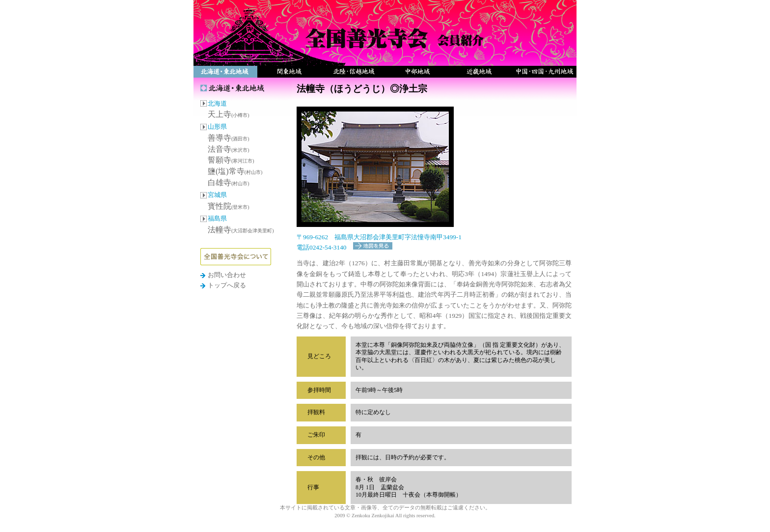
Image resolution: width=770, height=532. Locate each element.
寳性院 (229, 206)
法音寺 (229, 149)
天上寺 (229, 114)
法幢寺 (241, 230)
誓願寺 (231, 160)
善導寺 (229, 138)
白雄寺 (229, 182)
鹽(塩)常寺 (235, 171)
